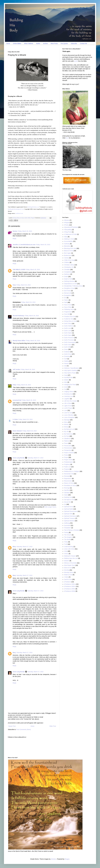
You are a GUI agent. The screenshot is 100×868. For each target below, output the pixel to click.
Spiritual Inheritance (70, 516)
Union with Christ (69, 549)
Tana (14, 285)
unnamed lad (17, 400)
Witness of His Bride (70, 563)
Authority (67, 244)
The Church (68, 535)
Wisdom (67, 561)
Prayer (33, 218)
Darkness (67, 274)
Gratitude (67, 352)
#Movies (67, 220)
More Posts (54, 44)
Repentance (68, 478)
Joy (65, 389)
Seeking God (68, 497)
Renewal (67, 476)
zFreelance (68, 582)
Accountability (68, 241)
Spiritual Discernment (71, 511)
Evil (65, 298)
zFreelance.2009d (70, 591)
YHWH (66, 577)
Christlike (67, 270)
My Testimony (68, 434)
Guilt (66, 359)
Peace (66, 443)
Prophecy (67, 464)
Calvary (66, 258)
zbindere (54, 859)
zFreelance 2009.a (70, 584)
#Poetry (67, 225)
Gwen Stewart (17, 431)
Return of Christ (69, 483)
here (67, 138)
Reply (14, 239)
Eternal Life (68, 293)
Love (66, 410)
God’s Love (68, 331)
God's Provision (69, 340)
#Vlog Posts (68, 232)
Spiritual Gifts (68, 514)
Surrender (67, 525)
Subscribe (74, 44)
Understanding (69, 547)
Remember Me (69, 474)
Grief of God (68, 354)
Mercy (66, 422)
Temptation (68, 528)
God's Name (68, 333)
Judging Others (69, 392)
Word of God (68, 568)
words (76, 61)
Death (66, 277)
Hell (65, 366)
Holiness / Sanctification (72, 368)
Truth (66, 544)
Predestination (69, 462)
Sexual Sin (67, 502)
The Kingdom (68, 537)
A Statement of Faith (70, 234)
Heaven (67, 363)
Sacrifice (67, 490)
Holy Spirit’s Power (70, 373)
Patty (14, 385)
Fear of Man (68, 307)
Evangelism (68, 295)
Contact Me (84, 44)
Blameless (67, 246)
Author (38, 44)
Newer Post (12, 726)
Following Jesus (69, 309)
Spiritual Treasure (70, 518)
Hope (66, 375)
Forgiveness (68, 312)
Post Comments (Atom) (24, 729)
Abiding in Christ (69, 239)
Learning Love (69, 396)
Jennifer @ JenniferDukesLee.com (24, 245)
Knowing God (68, 394)
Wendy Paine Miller (19, 341)
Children (67, 262)
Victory (66, 554)
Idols (66, 382)
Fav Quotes (64, 44)
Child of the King (69, 260)
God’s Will (27, 218)
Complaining (68, 272)
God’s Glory (68, 324)
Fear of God (68, 305)
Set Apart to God (69, 500)
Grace (66, 349)
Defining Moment (69, 281)
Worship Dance (69, 572)
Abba (66, 237)
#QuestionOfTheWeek (71, 227)
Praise (66, 455)
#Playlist (67, 223)
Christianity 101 (69, 267)
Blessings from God (70, 248)
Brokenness (68, 255)
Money (66, 427)
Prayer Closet (68, 460)
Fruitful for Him (69, 319)
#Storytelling (68, 230)
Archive (45, 44)
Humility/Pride (68, 377)
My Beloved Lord (69, 429)
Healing (66, 361)
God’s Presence (69, 338)
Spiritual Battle (69, 509)
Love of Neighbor (69, 417)
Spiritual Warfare (69, 521)
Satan (66, 495)
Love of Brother (69, 415)
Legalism (67, 399)
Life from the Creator (70, 401)
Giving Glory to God (18, 218)
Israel (66, 387)
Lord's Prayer (68, 408)
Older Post (53, 726)
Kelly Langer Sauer (50, 507)
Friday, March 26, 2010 (25, 231)
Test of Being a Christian (72, 530)
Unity (66, 551)
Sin (65, 504)
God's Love (68, 328)
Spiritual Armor (69, 507)
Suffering (67, 523)
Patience (67, 441)
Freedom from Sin (70, 316)
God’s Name (68, 335)
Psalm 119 (67, 467)
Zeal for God (68, 579)
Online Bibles (17, 44)
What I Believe (29, 44)
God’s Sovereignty (70, 342)
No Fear (67, 436)
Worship (67, 570)
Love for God (68, 413)
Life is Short (68, 403)
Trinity (66, 542)
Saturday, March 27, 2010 (35, 458)
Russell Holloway (18, 316)
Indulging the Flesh (70, 385)
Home (8, 44)
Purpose (67, 469)
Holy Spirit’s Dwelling (71, 370)
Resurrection (68, 481)
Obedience (68, 439)
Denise (15, 231)
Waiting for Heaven (70, 556)
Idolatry (66, 380)
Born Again (68, 253)
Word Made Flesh (70, 565)
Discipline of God (69, 288)
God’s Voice (68, 345)
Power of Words (69, 453)
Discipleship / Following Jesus (73, 286)
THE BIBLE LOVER (19, 270)
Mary (14, 547)
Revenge (67, 488)
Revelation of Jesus (70, 485)
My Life (66, 432)
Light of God (68, 406)
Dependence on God (71, 284)
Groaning (67, 356)
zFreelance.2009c (70, 589)
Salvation (67, 493)
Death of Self (68, 279)
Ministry (67, 424)
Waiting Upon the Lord (71, 558)
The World (67, 539)
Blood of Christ (69, 251)
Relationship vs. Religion (72, 471)
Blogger (67, 859)
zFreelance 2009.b (70, 586)
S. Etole (15, 419)
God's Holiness (69, 326)
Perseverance (68, 448)
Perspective (68, 450)
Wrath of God (68, 575)
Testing (66, 532)
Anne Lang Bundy (19, 458)
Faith (66, 302)
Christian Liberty (69, 265)
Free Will (67, 314)
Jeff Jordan (16, 369)
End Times (67, 291)
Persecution (68, 446)
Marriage (67, 420)
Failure (66, 300)
